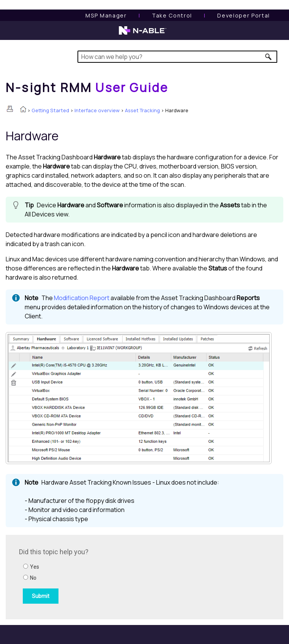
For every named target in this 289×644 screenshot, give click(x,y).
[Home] (87, 87)
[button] (269, 57)
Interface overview (97, 110)
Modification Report (82, 298)
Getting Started (50, 110)
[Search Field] (177, 57)
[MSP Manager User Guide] (106, 15)
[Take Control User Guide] (172, 15)
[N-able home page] (143, 34)
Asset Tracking (142, 110)
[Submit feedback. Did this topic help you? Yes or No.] (122, 576)
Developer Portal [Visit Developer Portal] (244, 15)
